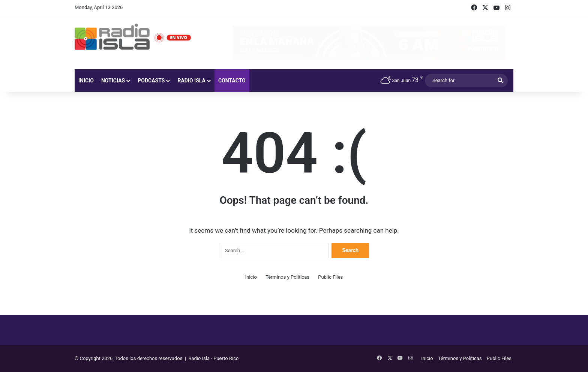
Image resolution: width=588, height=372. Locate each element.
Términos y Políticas (287, 277)
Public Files (330, 277)
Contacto (232, 81)
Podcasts (151, 81)
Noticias (113, 81)
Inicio (86, 81)
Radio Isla (191, 81)
